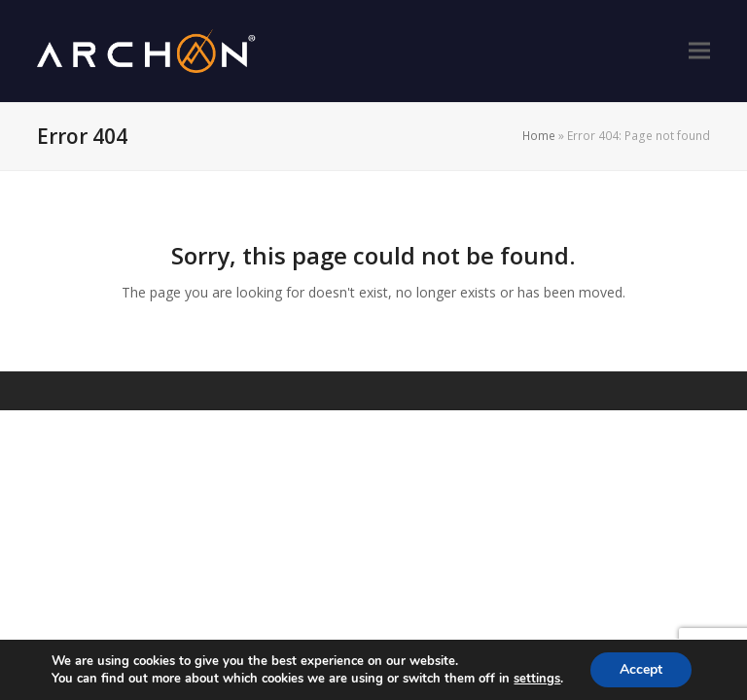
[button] (699, 51)
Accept (641, 669)
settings (537, 679)
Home (539, 136)
